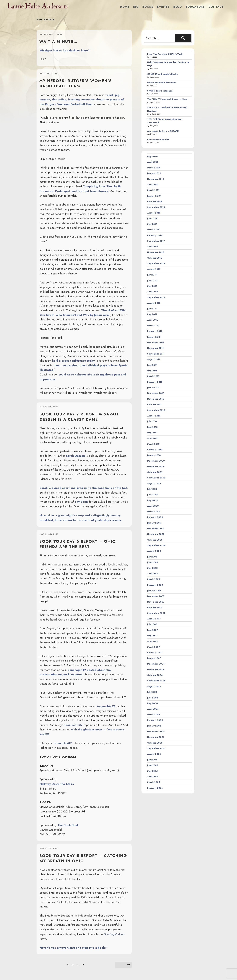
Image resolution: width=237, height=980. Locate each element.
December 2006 (156, 664)
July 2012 (152, 309)
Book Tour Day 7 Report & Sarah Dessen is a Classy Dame (79, 417)
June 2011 (152, 365)
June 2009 (153, 495)
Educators (195, 7)
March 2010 (153, 444)
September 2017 (156, 241)
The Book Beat (68, 825)
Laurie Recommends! (158, 139)
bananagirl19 (77, 670)
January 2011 (154, 388)
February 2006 (155, 720)
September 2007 (156, 613)
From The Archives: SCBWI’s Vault (165, 54)
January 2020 (154, 173)
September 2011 (156, 354)
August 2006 (154, 686)
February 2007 (155, 652)
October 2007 (155, 607)
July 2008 (152, 557)
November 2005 (156, 737)
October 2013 (155, 258)
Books (148, 7)
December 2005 (156, 731)
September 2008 (156, 545)
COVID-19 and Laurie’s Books (162, 74)
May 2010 (152, 433)
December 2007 (156, 596)
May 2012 (152, 314)
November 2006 (156, 670)
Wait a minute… (58, 41)
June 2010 (152, 427)
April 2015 (153, 247)
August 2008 (154, 551)
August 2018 (154, 213)
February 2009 (155, 517)
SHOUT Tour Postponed (160, 91)
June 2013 (152, 280)
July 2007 (152, 624)
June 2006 (153, 698)
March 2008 (154, 579)
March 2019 (153, 190)
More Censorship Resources (162, 82)
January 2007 (154, 658)
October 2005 (155, 743)
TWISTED (81, 502)
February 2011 (155, 382)
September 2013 (156, 263)
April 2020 (153, 162)
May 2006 (153, 703)
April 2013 (153, 292)
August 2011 (154, 359)
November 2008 (156, 534)
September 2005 (156, 748)
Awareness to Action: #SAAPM (163, 131)
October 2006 (155, 675)
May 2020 (152, 156)
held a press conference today (73, 361)
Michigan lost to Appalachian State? (65, 50)
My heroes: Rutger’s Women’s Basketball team (75, 83)
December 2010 (156, 393)
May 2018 (152, 224)
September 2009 (156, 478)
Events (163, 7)
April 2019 (153, 185)
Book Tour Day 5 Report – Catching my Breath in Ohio (83, 858)
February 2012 (155, 331)
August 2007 (154, 619)
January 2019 (154, 196)
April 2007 (153, 641)
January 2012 (154, 337)
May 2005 (152, 771)
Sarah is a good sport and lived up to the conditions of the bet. (84, 488)
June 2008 (153, 562)
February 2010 (155, 450)
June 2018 (152, 218)
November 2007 (156, 602)
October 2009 (155, 472)
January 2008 (154, 591)
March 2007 (153, 647)
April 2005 (153, 777)
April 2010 (153, 438)
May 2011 (152, 371)
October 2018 (155, 201)
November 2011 (155, 348)
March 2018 (153, 230)
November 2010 (156, 399)
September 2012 (156, 297)
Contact (216, 7)
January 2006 (154, 726)
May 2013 (152, 286)
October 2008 (155, 540)
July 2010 (152, 421)
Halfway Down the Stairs (57, 784)
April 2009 (153, 506)
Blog (178, 7)
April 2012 (153, 320)
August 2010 (154, 416)
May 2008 (152, 568)
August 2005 (154, 754)
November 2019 (156, 179)
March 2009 (154, 512)
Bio (136, 7)
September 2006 (156, 681)
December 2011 (156, 342)
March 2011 (153, 376)
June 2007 (153, 630)
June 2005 (153, 765)
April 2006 (153, 709)
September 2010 (156, 410)
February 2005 (155, 788)
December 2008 (156, 529)
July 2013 (152, 275)
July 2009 (152, 489)
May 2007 (152, 636)
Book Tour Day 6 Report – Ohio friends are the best (78, 544)
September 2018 (156, 207)
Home (125, 7)
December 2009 (156, 461)
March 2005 (154, 782)
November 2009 (156, 467)
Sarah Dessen (75, 456)
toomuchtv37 (106, 706)
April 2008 (153, 574)
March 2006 (154, 715)
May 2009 (153, 500)
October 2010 (155, 404)
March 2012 (153, 326)
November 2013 (156, 252)
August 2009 (154, 483)
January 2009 (154, 523)
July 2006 (152, 692)
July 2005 (152, 760)
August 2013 (154, 269)
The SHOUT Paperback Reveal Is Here (167, 99)
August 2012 (154, 303)
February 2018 (155, 235)
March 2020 (154, 168)
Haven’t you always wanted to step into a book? (73, 948)
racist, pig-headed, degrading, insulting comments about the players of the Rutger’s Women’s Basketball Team (82, 99)
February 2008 (155, 585)
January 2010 (154, 455)
